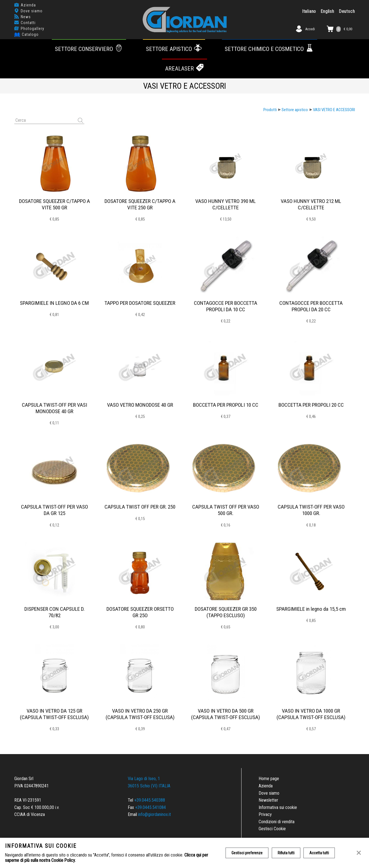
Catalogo (30, 34)
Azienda (28, 5)
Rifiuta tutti (286, 853)
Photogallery (33, 29)
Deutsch (347, 11)
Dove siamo (32, 11)
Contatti (28, 23)
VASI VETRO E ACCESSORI (334, 110)
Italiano (309, 11)
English (327, 11)
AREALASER (185, 69)
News (26, 17)
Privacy (265, 814)
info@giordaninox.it (155, 814)
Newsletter (268, 800)
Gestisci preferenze (247, 853)
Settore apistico (174, 49)
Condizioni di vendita (277, 822)
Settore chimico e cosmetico (269, 49)
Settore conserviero (89, 49)
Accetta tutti (319, 853)
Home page (269, 779)
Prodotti (270, 110)
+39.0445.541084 (150, 807)
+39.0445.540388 (150, 800)
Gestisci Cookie (272, 829)
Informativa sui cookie (278, 807)
